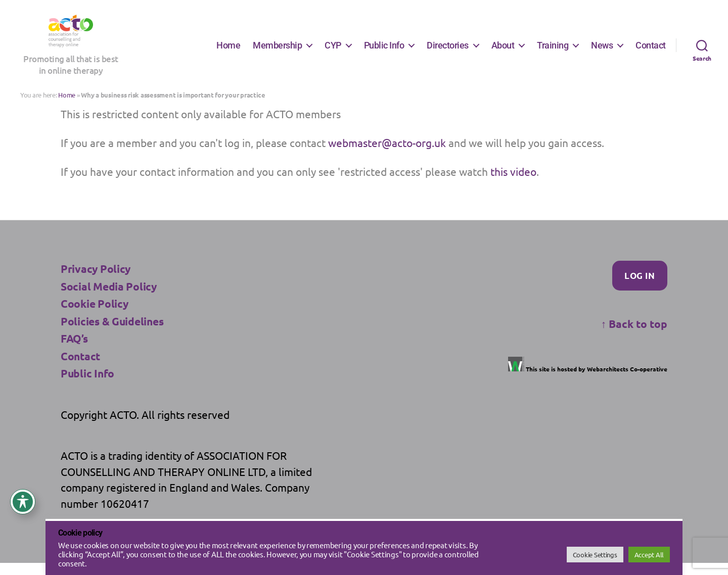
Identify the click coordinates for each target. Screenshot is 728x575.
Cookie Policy (95, 316)
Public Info (384, 51)
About (503, 51)
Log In (640, 287)
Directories (448, 51)
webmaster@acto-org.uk (387, 154)
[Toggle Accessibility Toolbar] (23, 502)
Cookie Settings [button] (595, 555)
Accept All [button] (649, 555)
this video (513, 183)
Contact (651, 51)
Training (553, 51)
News (602, 51)
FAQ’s (74, 350)
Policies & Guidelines (112, 333)
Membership (277, 51)
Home (228, 51)
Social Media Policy (109, 298)
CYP (333, 51)
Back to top (634, 335)
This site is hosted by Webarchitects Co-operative (588, 380)
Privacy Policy (96, 281)
